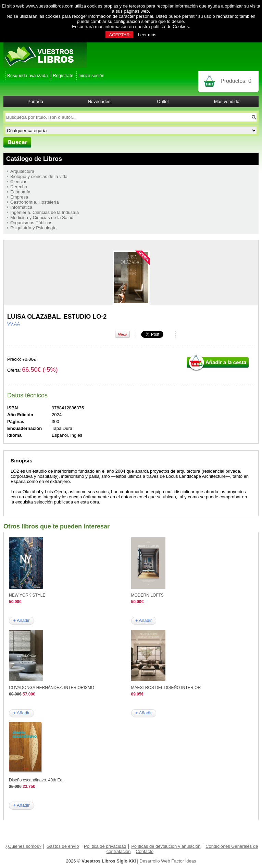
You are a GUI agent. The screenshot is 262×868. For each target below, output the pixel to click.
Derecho (19, 187)
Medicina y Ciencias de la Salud (42, 218)
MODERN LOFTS (147, 595)
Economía (20, 192)
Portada (35, 101)
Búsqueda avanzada (28, 75)
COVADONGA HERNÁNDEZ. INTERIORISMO (52, 688)
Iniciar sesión (91, 75)
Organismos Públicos (31, 223)
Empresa (19, 197)
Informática (21, 207)
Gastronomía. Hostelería (35, 202)
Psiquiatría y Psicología (33, 228)
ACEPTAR (119, 35)
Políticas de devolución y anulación (166, 846)
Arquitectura (22, 171)
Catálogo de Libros (34, 159)
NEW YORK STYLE (27, 595)
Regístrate (63, 75)
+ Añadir (21, 620)
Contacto (145, 851)
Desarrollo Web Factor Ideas (168, 861)
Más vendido (227, 101)
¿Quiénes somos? (24, 846)
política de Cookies (170, 27)
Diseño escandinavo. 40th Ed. (36, 780)
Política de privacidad (105, 846)
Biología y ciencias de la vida (39, 176)
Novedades (99, 101)
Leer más (147, 35)
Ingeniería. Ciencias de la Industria (45, 212)
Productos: (236, 81)
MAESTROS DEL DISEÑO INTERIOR (166, 688)
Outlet (163, 101)
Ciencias (19, 182)
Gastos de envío (63, 846)
